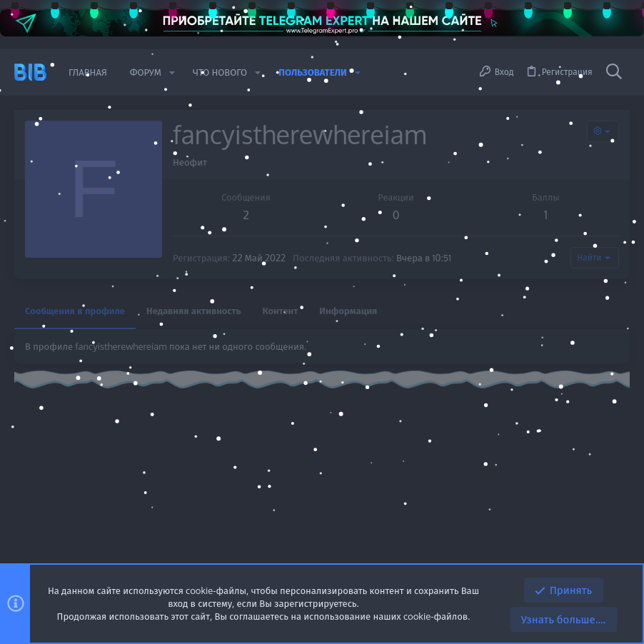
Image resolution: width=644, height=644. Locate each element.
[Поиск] (614, 72)
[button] (172, 72)
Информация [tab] (348, 311)
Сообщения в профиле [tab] (75, 311)
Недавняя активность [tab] (194, 311)
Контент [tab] (281, 311)
